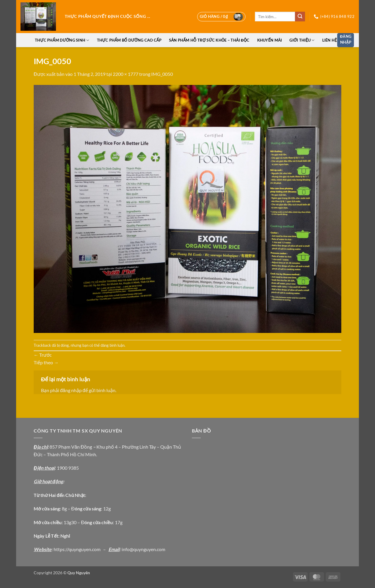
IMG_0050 (162, 74)
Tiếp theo (46, 362)
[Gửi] (300, 17)
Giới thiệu (302, 40)
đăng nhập (71, 390)
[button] (221, 17)
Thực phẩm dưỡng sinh (62, 40)
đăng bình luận (112, 345)
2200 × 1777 (126, 74)
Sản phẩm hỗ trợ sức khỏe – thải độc (209, 40)
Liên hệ (330, 40)
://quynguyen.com (82, 549)
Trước (43, 355)
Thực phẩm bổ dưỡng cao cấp (129, 40)
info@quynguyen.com (143, 549)
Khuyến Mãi (270, 40)
